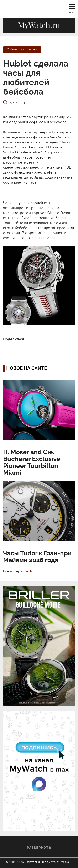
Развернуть (39, 848)
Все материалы (16, 571)
